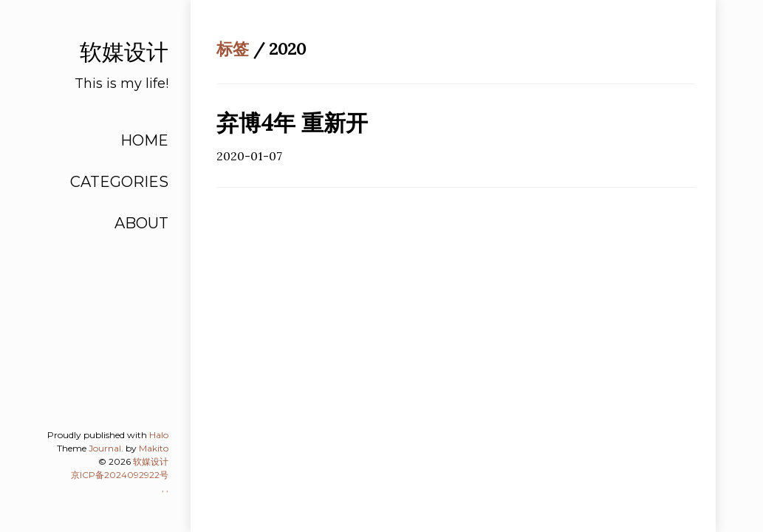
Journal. (106, 448)
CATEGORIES (119, 182)
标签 (233, 49)
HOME (144, 140)
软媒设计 (151, 461)
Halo (159, 435)
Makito (154, 448)
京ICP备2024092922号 (120, 475)
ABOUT (141, 223)
